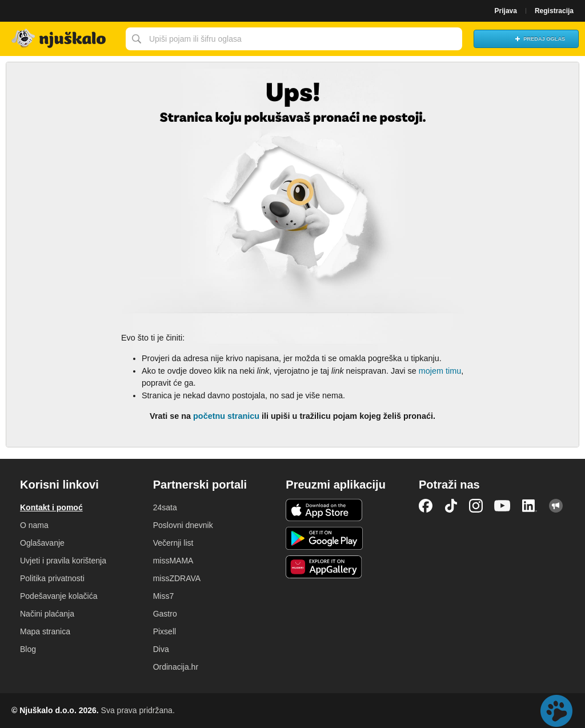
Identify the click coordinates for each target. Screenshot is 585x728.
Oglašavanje (42, 543)
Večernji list (173, 543)
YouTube (502, 506)
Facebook (426, 506)
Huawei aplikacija (324, 567)
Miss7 (164, 596)
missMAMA (173, 561)
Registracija (554, 11)
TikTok (451, 506)
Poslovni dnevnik (183, 525)
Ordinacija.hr (176, 667)
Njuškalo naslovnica (60, 39)
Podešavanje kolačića (59, 596)
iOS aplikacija (324, 510)
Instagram (476, 506)
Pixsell (165, 631)
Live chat (556, 711)
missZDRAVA (177, 578)
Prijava (506, 11)
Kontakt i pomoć (51, 507)
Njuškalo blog (556, 506)
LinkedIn (530, 506)
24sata (165, 507)
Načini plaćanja (47, 614)
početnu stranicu (226, 416)
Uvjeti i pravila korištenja (63, 561)
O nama (34, 525)
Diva (161, 649)
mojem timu (440, 371)
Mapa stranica (45, 631)
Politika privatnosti (52, 578)
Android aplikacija (324, 538)
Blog (28, 649)
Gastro (165, 614)
